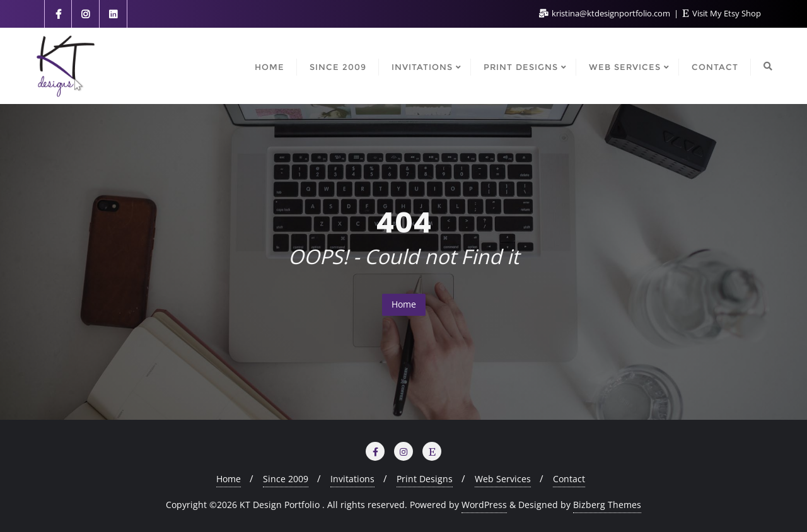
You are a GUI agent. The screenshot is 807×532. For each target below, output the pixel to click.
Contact (569, 479)
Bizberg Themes (607, 505)
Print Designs (425, 479)
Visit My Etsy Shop (722, 13)
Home (404, 304)
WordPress (484, 505)
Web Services (503, 479)
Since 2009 (286, 479)
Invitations (352, 479)
